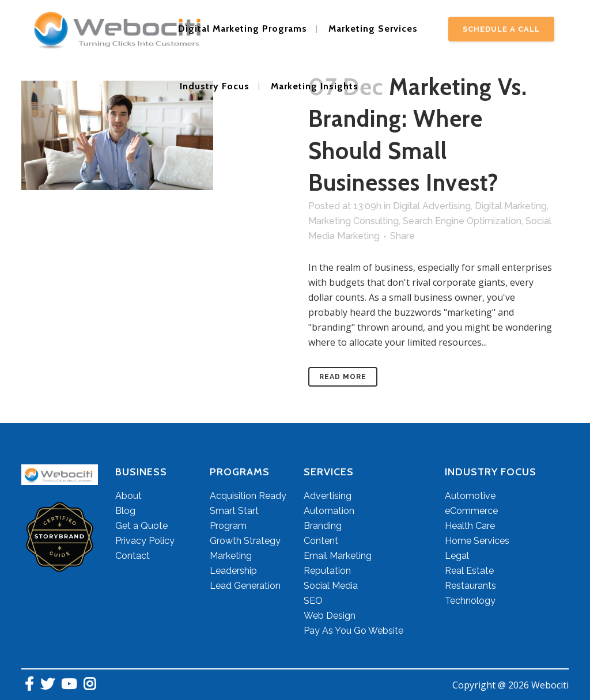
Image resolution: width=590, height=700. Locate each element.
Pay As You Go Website (353, 631)
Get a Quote (141, 526)
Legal (457, 556)
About (128, 496)
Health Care (470, 526)
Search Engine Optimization (462, 221)
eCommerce (471, 511)
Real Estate (469, 571)
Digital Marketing (511, 206)
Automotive (470, 496)
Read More (343, 377)
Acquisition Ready (248, 496)
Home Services (477, 541)
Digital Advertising (432, 206)
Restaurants (470, 586)
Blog (125, 511)
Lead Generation (245, 586)
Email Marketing (338, 556)
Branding (323, 526)
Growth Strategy (245, 541)
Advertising (328, 496)
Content (321, 541)
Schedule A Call (501, 29)
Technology (470, 601)
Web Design (330, 616)
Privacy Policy (145, 541)
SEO (313, 601)
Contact (133, 556)
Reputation (327, 571)
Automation (329, 511)
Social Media (331, 586)
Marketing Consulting (353, 221)
